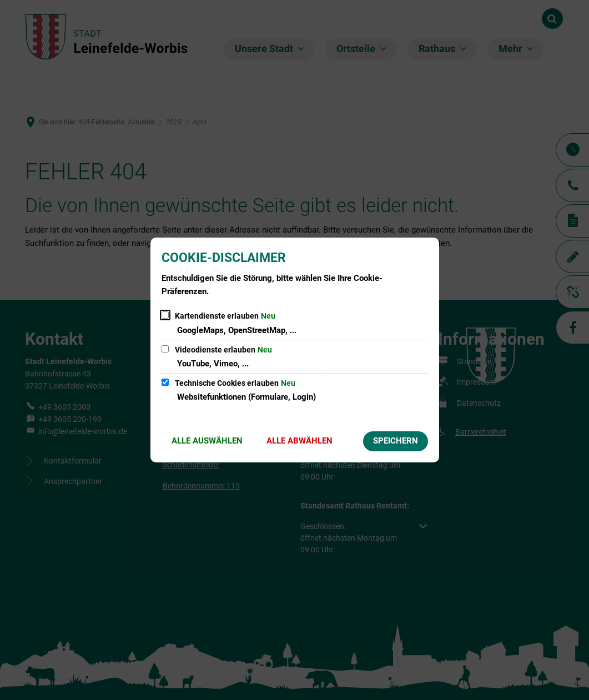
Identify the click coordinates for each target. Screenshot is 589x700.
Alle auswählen (207, 441)
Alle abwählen (299, 441)
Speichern (396, 441)
